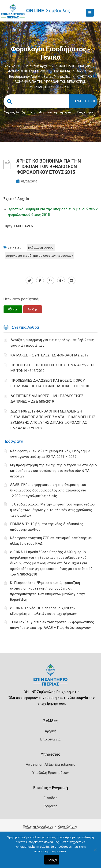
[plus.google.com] (61, 281)
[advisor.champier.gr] (72, 281)
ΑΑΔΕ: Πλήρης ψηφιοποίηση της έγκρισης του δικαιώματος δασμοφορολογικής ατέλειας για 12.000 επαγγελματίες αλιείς (48, 490)
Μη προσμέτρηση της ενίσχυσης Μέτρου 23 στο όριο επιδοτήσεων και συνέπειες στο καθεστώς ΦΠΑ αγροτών (53, 471)
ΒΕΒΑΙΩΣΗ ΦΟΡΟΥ (41, 247)
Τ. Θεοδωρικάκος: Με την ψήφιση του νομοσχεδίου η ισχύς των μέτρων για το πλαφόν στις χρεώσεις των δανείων (52, 510)
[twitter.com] (29, 281)
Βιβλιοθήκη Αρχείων (37, 66)
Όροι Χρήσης (67, 827)
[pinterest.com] (50, 281)
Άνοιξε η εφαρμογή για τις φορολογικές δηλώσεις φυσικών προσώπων (52, 343)
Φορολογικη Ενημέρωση (57, 112)
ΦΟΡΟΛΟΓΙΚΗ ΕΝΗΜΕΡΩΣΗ (28, 71)
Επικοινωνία (50, 739)
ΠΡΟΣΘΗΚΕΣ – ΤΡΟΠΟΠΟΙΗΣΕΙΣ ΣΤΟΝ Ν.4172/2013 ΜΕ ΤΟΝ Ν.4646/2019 (52, 368)
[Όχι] (95, 852)
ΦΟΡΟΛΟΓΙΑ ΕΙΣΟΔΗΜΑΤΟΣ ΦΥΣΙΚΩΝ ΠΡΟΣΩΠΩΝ (39, 256)
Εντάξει (52, 860)
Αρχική (10, 66)
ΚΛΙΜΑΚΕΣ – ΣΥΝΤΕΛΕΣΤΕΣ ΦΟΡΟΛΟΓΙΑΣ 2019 (49, 355)
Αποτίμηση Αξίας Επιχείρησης (50, 765)
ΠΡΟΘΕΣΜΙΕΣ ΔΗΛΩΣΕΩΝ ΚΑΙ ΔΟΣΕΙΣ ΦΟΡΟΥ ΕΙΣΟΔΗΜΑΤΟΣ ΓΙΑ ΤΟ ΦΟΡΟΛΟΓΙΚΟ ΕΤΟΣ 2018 (50, 383)
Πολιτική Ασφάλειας (38, 827)
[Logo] (50, 678)
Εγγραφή (50, 806)
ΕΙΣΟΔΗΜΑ (62, 71)
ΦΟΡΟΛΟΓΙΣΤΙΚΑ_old (75, 66)
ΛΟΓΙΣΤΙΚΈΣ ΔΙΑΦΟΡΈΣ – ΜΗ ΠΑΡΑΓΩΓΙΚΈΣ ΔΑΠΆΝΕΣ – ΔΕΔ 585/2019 (47, 399)
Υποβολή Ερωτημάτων (50, 773)
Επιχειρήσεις (87, 112)
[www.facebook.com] (40, 281)
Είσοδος (50, 798)
